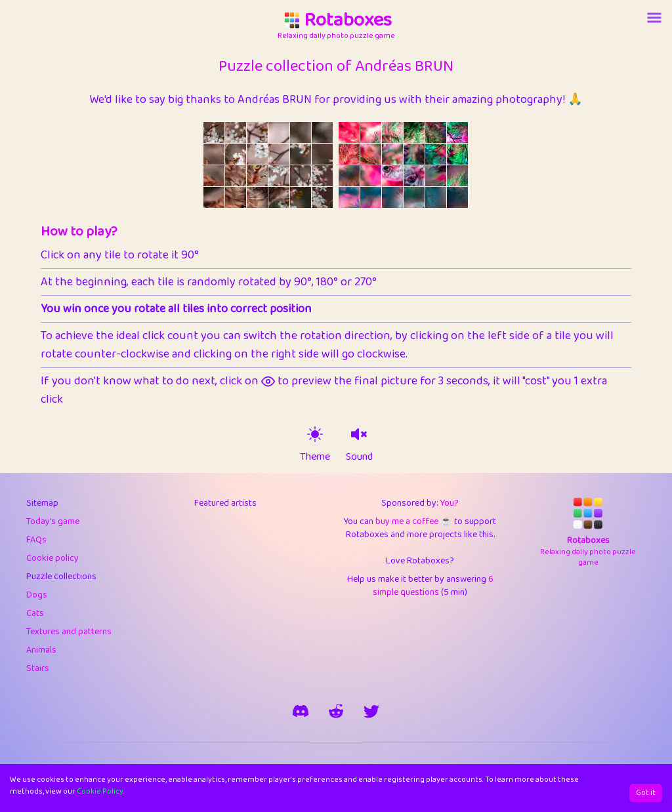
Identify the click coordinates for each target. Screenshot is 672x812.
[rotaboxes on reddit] (336, 711)
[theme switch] (315, 434)
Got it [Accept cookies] (646, 793)
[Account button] (654, 18)
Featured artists (225, 503)
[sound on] (359, 434)
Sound (359, 457)
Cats (35, 613)
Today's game (53, 521)
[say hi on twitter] (371, 711)
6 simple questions (433, 586)
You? (450, 503)
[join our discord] (301, 711)
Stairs (38, 668)
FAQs (36, 540)
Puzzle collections (61, 577)
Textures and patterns (69, 632)
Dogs (37, 595)
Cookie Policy (100, 791)
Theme (315, 457)
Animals (41, 650)
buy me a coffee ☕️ (413, 521)
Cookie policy (52, 558)
